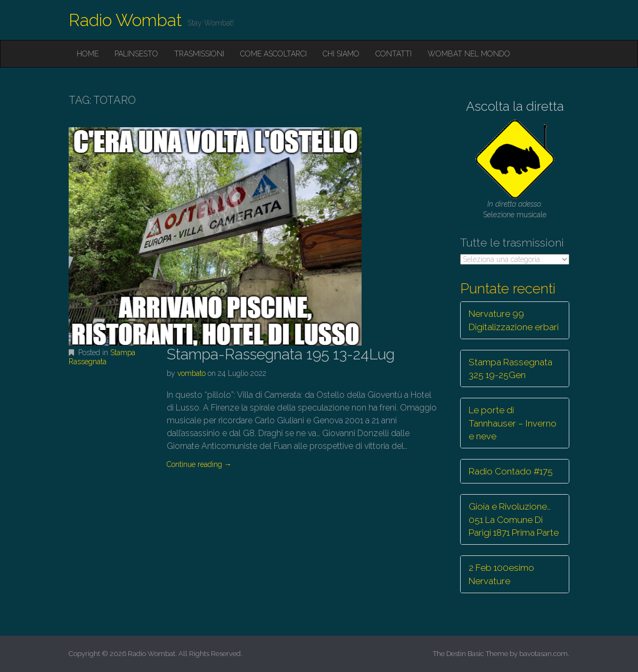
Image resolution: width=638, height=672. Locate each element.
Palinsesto (136, 54)
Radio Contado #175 (511, 471)
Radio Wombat (125, 20)
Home (88, 54)
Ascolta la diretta (515, 106)
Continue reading (199, 464)
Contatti (394, 54)
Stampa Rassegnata (102, 357)
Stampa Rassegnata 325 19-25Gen (510, 368)
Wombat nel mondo (469, 54)
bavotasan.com (543, 654)
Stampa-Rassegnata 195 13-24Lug (281, 354)
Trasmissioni (199, 54)
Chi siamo (341, 54)
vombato (191, 373)
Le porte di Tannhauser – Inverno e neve (513, 423)
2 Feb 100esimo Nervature (501, 574)
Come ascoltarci (273, 54)
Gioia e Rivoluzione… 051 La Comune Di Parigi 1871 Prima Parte (514, 519)
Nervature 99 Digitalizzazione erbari (514, 320)
